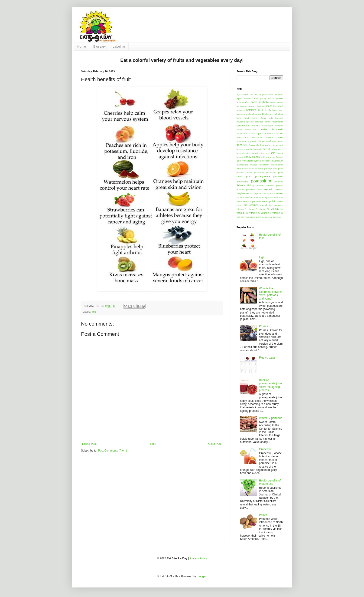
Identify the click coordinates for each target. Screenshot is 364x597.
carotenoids (243, 125)
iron (267, 153)
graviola (258, 149)
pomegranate (263, 176)
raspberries (243, 193)
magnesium (277, 161)
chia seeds (276, 129)
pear (275, 169)
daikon (270, 137)
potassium (261, 181)
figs (245, 145)
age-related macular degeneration (255, 94)
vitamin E (266, 213)
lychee (258, 161)
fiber (239, 145)
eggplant (252, 141)
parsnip (268, 169)
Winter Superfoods (271, 418)
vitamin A (241, 209)
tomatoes (278, 205)
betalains (251, 110)
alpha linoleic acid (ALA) (251, 98)
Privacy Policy (245, 185)
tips (270, 205)
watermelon (262, 217)
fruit (94, 312)
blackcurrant (255, 114)
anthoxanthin (243, 102)
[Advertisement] (207, 22)
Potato (263, 515)
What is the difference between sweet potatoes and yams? (271, 293)
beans (269, 106)
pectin (249, 173)
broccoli (279, 118)
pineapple (259, 173)
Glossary (99, 46)
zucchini (277, 217)
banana (261, 106)
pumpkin (241, 190)
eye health (278, 141)
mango (254, 165)
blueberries (268, 114)
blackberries (243, 114)
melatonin (264, 165)
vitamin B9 (242, 213)
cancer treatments (274, 122)
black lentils (264, 110)
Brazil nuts (267, 118)
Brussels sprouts (245, 122)
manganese (242, 165)
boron (255, 118)
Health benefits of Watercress (270, 482)
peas (281, 169)
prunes (280, 186)
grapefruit (249, 149)
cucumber (257, 137)
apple (254, 102)
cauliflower (268, 126)
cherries (263, 129)
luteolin (250, 161)
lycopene (266, 161)
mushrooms (277, 165)
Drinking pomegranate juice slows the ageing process (271, 385)
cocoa (252, 134)
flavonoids (254, 145)
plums (249, 176)
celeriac (279, 126)
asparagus (242, 106)
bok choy (278, 114)
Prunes (263, 326)
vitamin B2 (264, 209)
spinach (269, 197)
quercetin (268, 189)
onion (251, 169)
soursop (249, 197)
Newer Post (89, 444)
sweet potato (269, 201)
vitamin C (255, 213)
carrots (256, 125)
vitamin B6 (277, 209)
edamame (242, 141)
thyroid (264, 205)
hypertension (258, 153)
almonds (279, 94)
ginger (275, 145)
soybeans (259, 197)
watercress (250, 217)
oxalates (259, 169)
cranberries (270, 134)
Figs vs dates (267, 358)
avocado (252, 106)
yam (270, 217)
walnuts (240, 217)
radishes (279, 190)
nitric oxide (242, 169)
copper (259, 134)
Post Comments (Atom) (112, 451)
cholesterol (242, 134)
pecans (240, 173)
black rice (278, 110)
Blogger (201, 576)
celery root (251, 130)
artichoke (264, 102)
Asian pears (277, 102)
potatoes (279, 182)
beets (276, 106)
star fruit (279, 197)
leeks (272, 157)
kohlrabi (265, 157)
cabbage (259, 122)
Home (82, 46)
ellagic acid (264, 141)
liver (244, 161)
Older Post (215, 444)
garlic (268, 145)
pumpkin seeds (254, 190)
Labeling (119, 46)
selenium (266, 193)
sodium (240, 197)
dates (280, 137)
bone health (243, 118)
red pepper (255, 193)
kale (273, 153)
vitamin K (278, 213)
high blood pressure (273, 149)
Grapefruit (265, 449)
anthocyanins (276, 98)
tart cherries (251, 205)
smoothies (277, 193)
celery (240, 130)
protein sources (265, 186)
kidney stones (252, 157)
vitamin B (252, 209)
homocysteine (243, 153)
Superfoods (255, 201)
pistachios (271, 173)
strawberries (243, 201)
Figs (262, 257)
